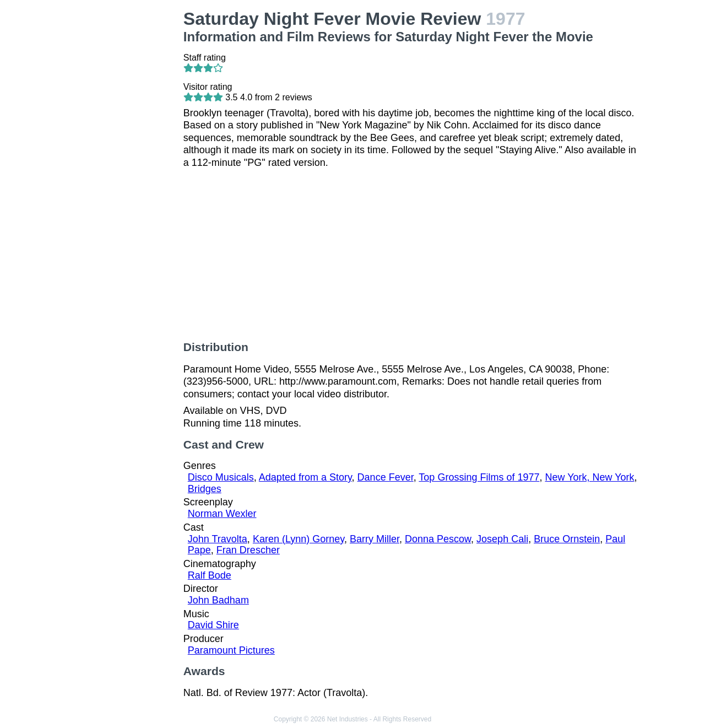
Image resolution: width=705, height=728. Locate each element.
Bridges (205, 489)
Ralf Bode (210, 575)
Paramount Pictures (231, 650)
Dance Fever (386, 477)
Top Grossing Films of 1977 (479, 477)
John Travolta (218, 539)
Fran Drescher (248, 550)
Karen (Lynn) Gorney (299, 539)
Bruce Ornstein (567, 539)
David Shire (213, 625)
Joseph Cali (502, 539)
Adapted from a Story (305, 477)
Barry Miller (375, 539)
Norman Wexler (222, 514)
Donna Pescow (438, 539)
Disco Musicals (221, 477)
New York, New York (589, 477)
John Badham (218, 600)
